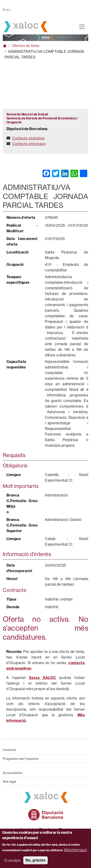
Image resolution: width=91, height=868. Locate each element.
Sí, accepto (12, 860)
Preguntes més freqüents (21, 759)
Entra (7, 10)
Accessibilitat (13, 773)
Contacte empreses (29, 144)
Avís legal (10, 781)
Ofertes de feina (25, 46)
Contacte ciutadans (28, 138)
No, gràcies (35, 860)
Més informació (75, 850)
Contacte (9, 750)
